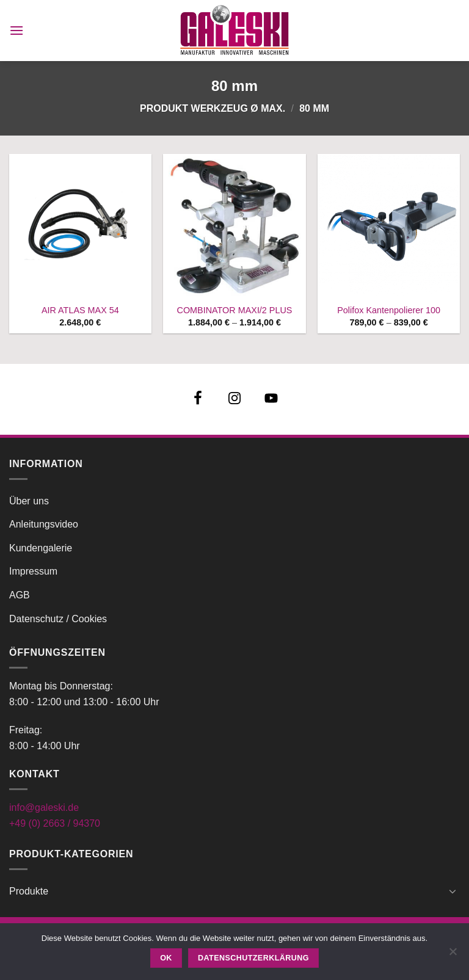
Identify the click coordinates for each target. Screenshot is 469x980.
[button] (16, 30)
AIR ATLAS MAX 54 (80, 310)
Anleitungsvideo (44, 524)
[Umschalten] (453, 891)
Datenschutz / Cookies (58, 619)
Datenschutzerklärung (253, 958)
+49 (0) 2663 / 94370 (55, 823)
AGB (20, 595)
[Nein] (453, 955)
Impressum (33, 571)
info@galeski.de (44, 808)
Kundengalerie (41, 548)
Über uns (29, 501)
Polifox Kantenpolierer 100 (389, 310)
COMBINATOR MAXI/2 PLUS (234, 310)
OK (166, 958)
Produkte (29, 891)
